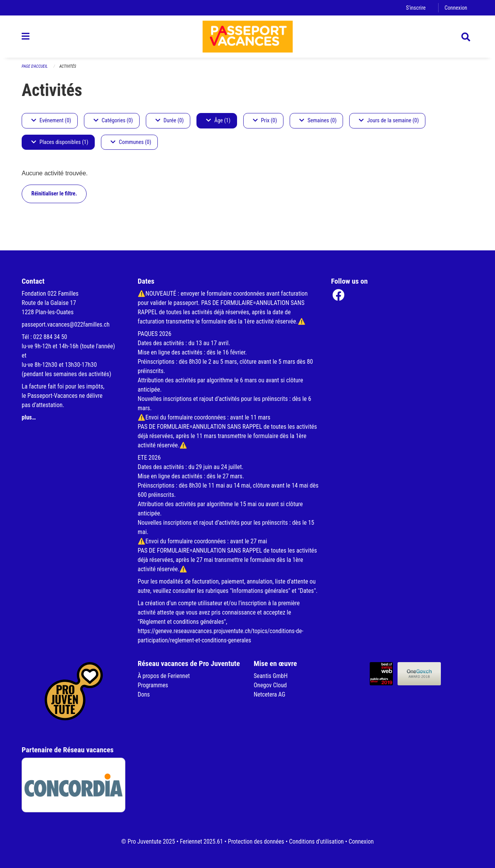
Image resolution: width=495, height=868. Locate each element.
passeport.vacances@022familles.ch (67, 324)
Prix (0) (265, 124)
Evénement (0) (51, 124)
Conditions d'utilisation (317, 841)
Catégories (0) (113, 124)
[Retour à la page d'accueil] (247, 38)
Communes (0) (131, 146)
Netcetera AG (270, 694)
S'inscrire (415, 8)
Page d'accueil (35, 70)
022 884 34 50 (51, 337)
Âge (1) (218, 124)
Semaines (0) (318, 124)
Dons (144, 694)
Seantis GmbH (271, 676)
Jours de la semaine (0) (389, 124)
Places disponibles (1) (60, 146)
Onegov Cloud (271, 685)
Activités (69, 70)
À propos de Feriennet (164, 676)
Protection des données (255, 841)
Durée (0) (170, 124)
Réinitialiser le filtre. (54, 197)
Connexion (456, 8)
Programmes (153, 685)
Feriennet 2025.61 (200, 841)
